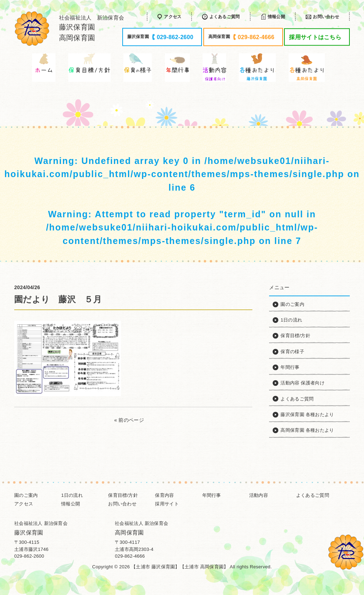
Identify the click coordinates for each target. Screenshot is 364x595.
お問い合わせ (122, 504)
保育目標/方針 (123, 495)
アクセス (24, 504)
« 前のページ (129, 420)
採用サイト (167, 504)
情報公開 (71, 504)
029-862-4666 (130, 556)
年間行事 (212, 495)
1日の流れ (72, 495)
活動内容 (259, 495)
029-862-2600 (29, 556)
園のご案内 (26, 495)
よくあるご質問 (313, 495)
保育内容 (164, 495)
